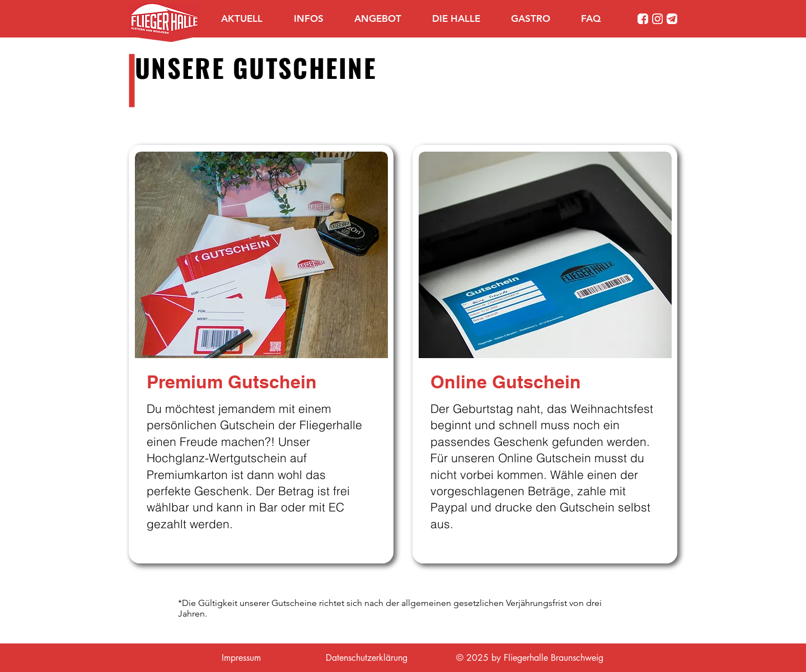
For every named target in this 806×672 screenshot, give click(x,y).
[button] (316, 18)
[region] (261, 354)
